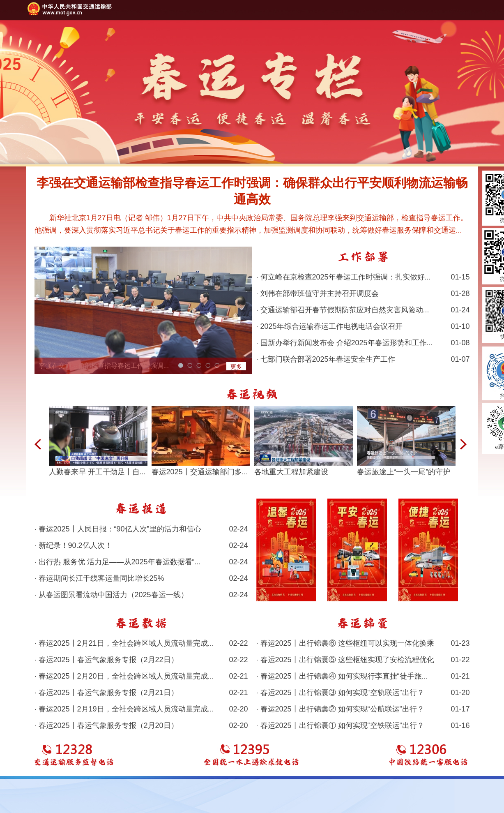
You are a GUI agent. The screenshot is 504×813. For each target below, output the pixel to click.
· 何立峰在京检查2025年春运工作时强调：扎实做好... (363, 277)
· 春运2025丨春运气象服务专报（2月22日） (141, 660)
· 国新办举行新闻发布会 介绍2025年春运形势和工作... (363, 343)
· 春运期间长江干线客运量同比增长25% (141, 578)
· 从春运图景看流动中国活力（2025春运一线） (141, 595)
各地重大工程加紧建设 (291, 472)
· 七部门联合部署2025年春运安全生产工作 (363, 359)
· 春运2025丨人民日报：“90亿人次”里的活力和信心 (141, 529)
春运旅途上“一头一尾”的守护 (404, 472)
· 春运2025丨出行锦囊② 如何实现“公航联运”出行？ (363, 709)
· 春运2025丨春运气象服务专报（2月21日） (141, 693)
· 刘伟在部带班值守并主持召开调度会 (363, 293)
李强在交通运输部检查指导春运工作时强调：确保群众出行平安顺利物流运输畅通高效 (252, 191)
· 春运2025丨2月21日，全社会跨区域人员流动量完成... (141, 643)
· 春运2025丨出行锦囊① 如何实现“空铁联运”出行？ (363, 725)
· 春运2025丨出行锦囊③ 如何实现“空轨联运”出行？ (363, 693)
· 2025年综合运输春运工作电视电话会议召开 (363, 326)
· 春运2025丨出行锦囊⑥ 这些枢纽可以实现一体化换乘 (363, 643)
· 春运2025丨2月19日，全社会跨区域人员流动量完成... (141, 709)
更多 (236, 367)
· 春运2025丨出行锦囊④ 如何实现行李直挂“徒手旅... (363, 676)
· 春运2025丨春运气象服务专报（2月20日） (141, 725)
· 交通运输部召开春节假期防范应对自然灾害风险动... (363, 310)
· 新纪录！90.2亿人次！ (141, 545)
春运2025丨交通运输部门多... (200, 472)
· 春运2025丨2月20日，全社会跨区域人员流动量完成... (141, 676)
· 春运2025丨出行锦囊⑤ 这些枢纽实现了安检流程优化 (363, 660)
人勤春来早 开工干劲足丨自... (97, 472)
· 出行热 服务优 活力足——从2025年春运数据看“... (141, 562)
